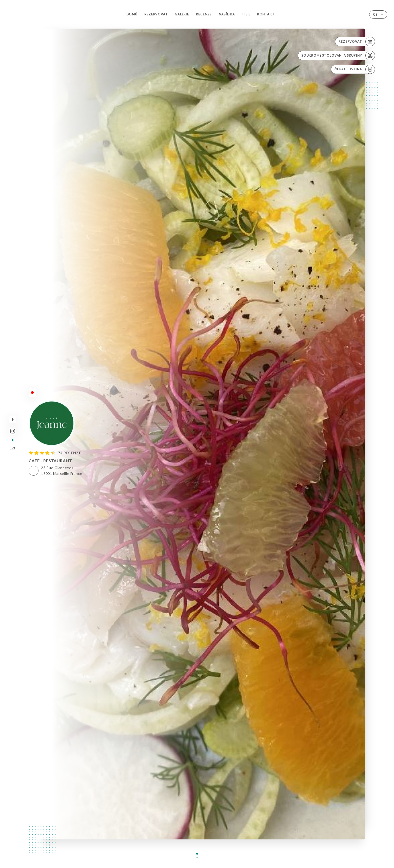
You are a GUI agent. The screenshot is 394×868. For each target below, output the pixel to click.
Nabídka (227, 14)
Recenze (204, 14)
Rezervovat (156, 14)
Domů (132, 14)
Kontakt (266, 14)
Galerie (182, 14)
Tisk (246, 14)
